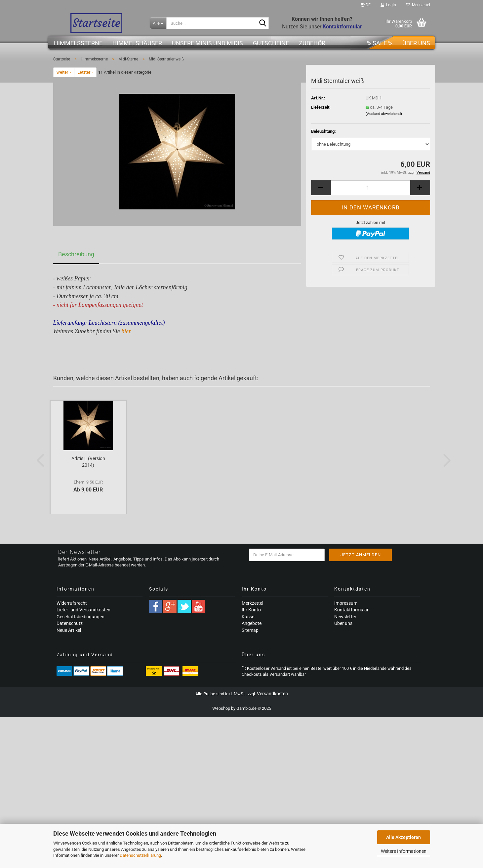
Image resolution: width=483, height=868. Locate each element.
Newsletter (345, 617)
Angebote (252, 623)
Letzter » (85, 72)
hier (126, 331)
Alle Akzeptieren (403, 837)
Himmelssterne (78, 43)
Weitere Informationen (404, 851)
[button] (366, 5)
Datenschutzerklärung (140, 855)
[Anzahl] (371, 188)
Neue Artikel (69, 630)
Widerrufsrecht (72, 603)
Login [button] (388, 5)
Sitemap (250, 630)
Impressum (346, 603)
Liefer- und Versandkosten (83, 610)
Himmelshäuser (137, 43)
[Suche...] (158, 23)
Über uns (416, 43)
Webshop (221, 708)
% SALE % (380, 43)
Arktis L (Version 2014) (88, 462)
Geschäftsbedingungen (80, 617)
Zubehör (312, 43)
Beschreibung (76, 254)
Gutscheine (271, 43)
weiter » (64, 72)
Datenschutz (70, 623)
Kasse (248, 617)
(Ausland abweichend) (384, 114)
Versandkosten (272, 694)
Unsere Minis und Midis (207, 43)
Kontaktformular (351, 610)
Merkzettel (418, 5)
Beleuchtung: (323, 131)
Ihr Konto (251, 610)
